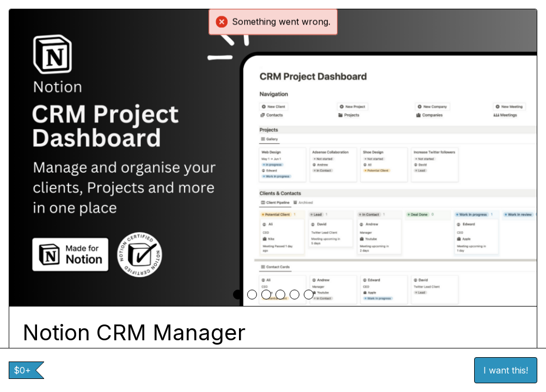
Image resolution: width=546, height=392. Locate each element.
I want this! (506, 370)
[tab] (238, 295)
